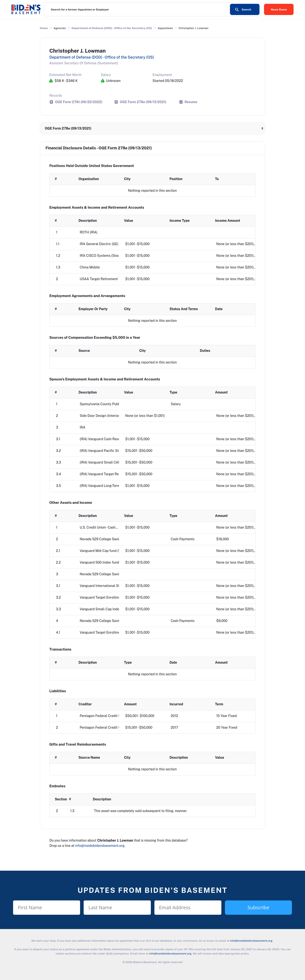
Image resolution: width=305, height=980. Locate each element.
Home (44, 28)
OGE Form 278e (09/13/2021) (143, 102)
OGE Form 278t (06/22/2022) (79, 102)
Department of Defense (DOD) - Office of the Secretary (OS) (112, 28)
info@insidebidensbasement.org (100, 846)
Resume (191, 102)
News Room (279, 10)
